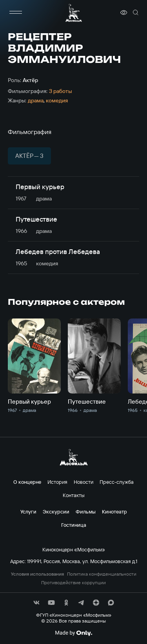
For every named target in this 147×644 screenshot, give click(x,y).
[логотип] (74, 13)
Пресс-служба (117, 482)
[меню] (16, 13)
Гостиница (74, 525)
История (57, 482)
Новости (83, 482)
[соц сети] (36, 603)
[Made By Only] (73, 633)
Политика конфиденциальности (102, 574)
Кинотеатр (114, 512)
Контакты (74, 495)
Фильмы (86, 512)
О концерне (27, 482)
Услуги (28, 512)
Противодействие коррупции (73, 583)
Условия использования (37, 574)
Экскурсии (56, 512)
